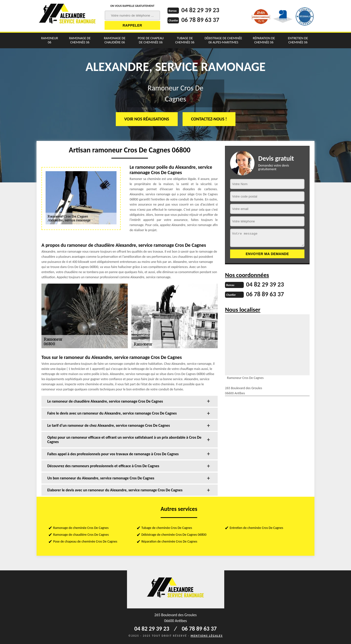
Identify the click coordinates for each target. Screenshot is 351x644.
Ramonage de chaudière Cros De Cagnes (81, 535)
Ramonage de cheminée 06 (80, 40)
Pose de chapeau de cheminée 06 (151, 40)
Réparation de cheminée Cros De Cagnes (169, 541)
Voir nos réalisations (147, 119)
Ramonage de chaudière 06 (115, 40)
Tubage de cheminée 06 (185, 40)
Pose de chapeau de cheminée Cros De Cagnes (85, 541)
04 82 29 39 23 (200, 10)
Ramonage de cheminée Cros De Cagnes (81, 528)
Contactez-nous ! (209, 119)
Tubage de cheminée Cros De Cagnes (167, 528)
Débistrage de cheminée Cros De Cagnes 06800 (174, 535)
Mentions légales (207, 636)
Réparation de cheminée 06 (264, 40)
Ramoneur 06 (50, 40)
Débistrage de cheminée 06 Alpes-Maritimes (223, 40)
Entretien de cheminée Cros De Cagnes (256, 528)
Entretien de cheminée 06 (298, 40)
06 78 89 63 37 (200, 20)
